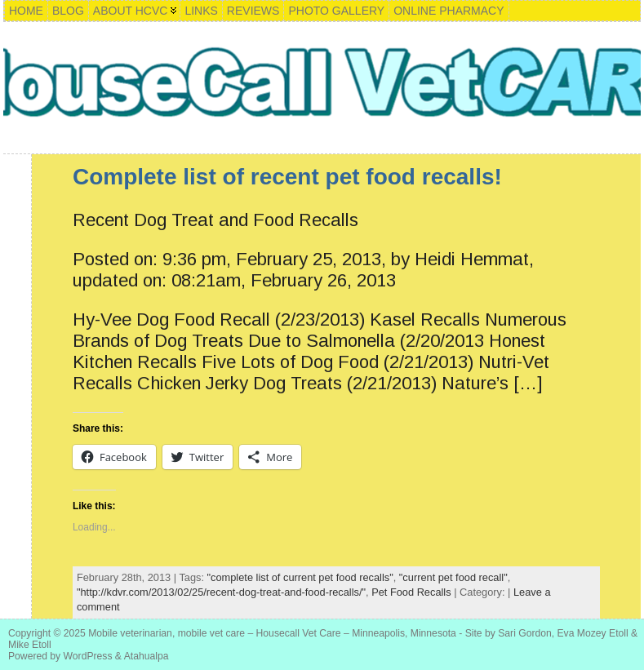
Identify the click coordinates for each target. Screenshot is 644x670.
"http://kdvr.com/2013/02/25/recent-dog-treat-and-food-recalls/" (221, 592)
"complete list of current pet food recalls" (300, 577)
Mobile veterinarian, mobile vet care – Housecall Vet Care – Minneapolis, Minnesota (272, 633)
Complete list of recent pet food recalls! (287, 177)
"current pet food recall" (453, 577)
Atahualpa (147, 656)
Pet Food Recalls (411, 592)
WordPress (88, 656)
